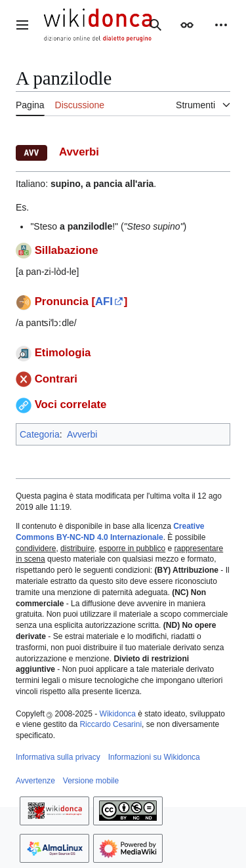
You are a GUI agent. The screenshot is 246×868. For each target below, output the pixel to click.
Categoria (40, 434)
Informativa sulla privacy (58, 757)
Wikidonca (118, 714)
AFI (104, 301)
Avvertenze (35, 781)
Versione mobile (91, 781)
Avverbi (82, 434)
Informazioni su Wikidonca (154, 757)
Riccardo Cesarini (111, 724)
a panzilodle (86, 226)
